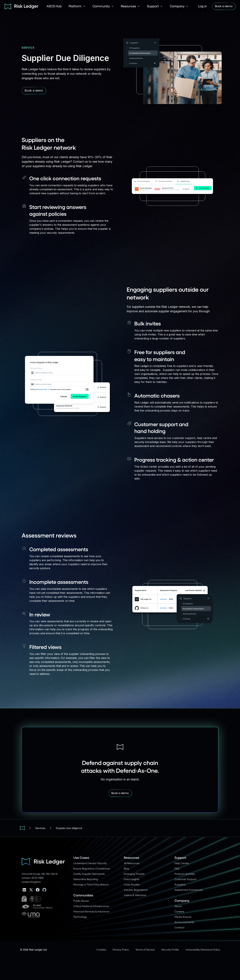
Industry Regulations (136, 890)
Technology (80, 917)
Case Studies (132, 884)
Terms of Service (145, 949)
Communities (83, 895)
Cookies (101, 949)
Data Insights (131, 879)
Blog (126, 868)
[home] (20, 6)
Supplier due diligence (69, 828)
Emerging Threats (134, 874)
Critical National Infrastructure (91, 906)
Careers (179, 911)
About (178, 906)
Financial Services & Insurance (91, 911)
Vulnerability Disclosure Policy (203, 949)
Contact (179, 927)
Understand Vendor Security (90, 863)
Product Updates (185, 874)
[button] (77, 6)
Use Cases (81, 858)
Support (180, 858)
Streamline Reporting (86, 879)
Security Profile (170, 949)
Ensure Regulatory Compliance (92, 868)
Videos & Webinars (135, 895)
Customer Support (185, 879)
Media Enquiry (183, 917)
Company (182, 901)
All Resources (132, 863)
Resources (131, 858)
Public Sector (81, 901)
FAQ (177, 868)
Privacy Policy (121, 949)
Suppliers (180, 884)
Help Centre (182, 863)
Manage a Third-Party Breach (91, 884)
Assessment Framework (189, 890)
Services (40, 828)
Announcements (184, 922)
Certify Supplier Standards (89, 874)
